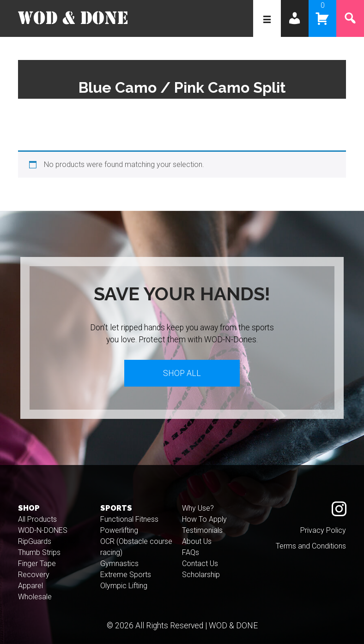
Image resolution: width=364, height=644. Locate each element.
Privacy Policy (323, 530)
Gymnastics (119, 563)
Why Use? (198, 508)
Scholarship (201, 575)
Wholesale (35, 597)
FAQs (191, 552)
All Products (37, 519)
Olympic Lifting (124, 586)
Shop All (182, 373)
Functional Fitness (129, 519)
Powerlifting (119, 530)
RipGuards (35, 541)
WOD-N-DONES (43, 530)
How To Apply (204, 519)
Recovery (34, 575)
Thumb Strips (39, 552)
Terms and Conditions (311, 546)
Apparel (30, 586)
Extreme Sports (126, 575)
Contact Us (200, 563)
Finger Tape (37, 563)
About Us (197, 541)
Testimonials (202, 530)
